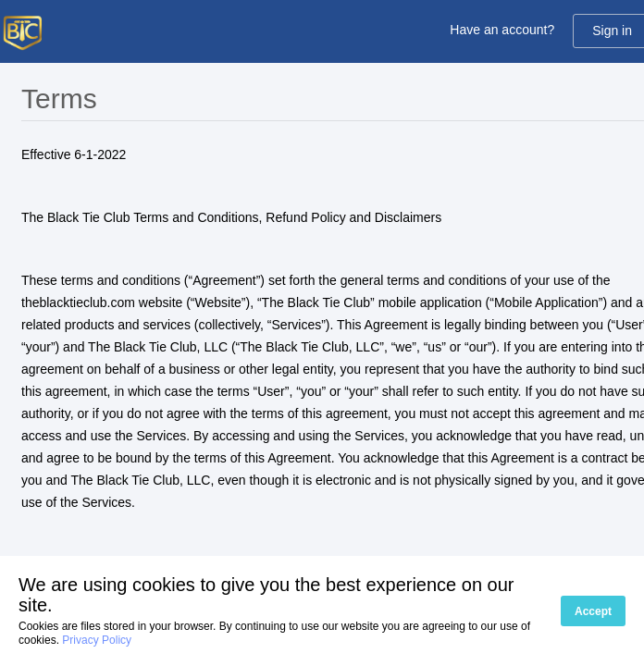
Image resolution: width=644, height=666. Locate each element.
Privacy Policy (97, 640)
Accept (593, 611)
